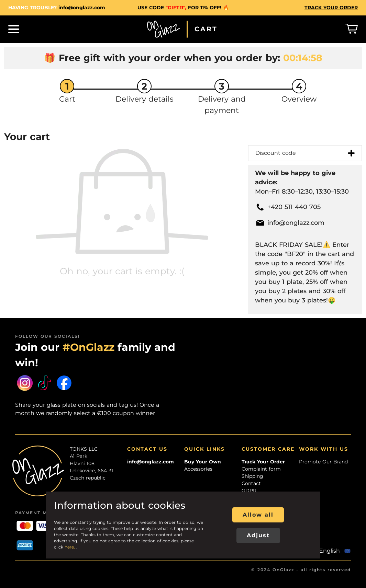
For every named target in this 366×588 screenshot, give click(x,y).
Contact (251, 483)
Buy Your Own (203, 462)
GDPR (249, 491)
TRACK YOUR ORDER (331, 8)
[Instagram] (25, 383)
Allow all (258, 515)
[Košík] (352, 29)
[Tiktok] (45, 383)
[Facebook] (64, 383)
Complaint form (261, 469)
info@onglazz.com (82, 8)
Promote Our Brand (323, 462)
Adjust (258, 535)
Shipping (252, 476)
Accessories (198, 469)
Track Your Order (263, 462)
